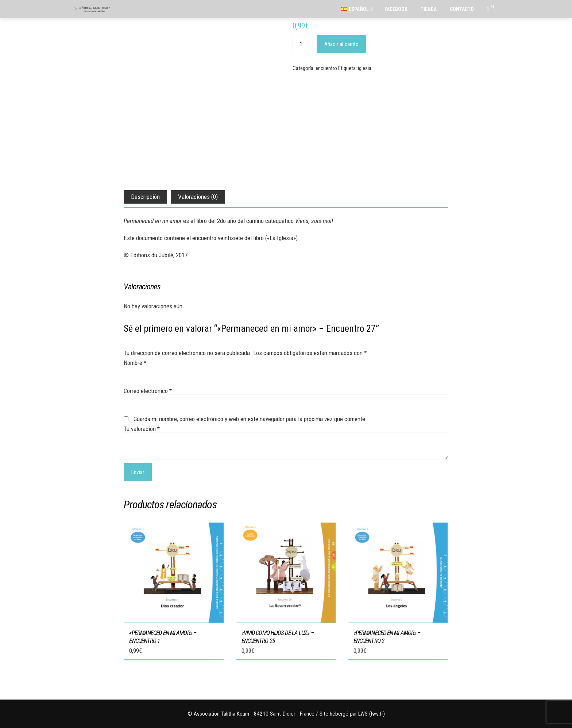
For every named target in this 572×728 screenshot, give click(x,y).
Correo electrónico (148, 391)
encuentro (326, 68)
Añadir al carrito (341, 44)
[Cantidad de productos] (304, 44)
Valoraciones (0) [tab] (198, 197)
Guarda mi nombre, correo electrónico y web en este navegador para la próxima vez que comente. (250, 419)
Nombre (135, 363)
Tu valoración (142, 429)
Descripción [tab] (145, 197)
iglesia (365, 68)
